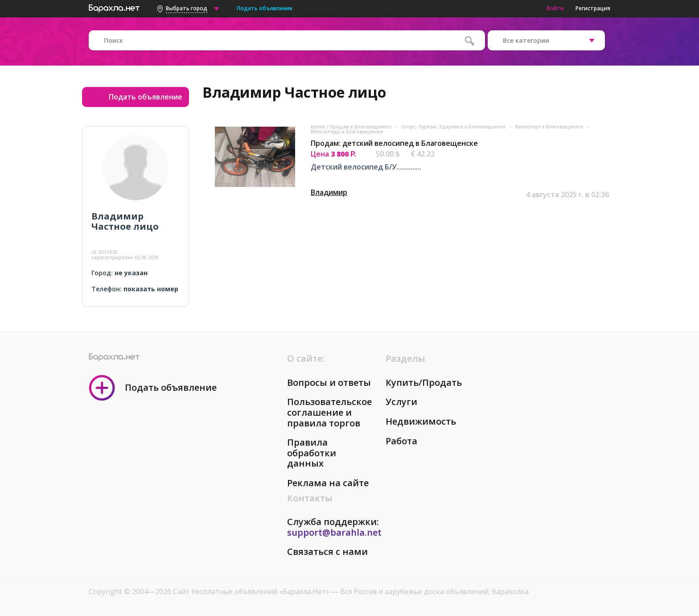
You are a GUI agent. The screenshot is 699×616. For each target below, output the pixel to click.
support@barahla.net (334, 532)
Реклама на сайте (328, 483)
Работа (401, 441)
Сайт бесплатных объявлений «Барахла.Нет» (252, 591)
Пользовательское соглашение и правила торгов (329, 412)
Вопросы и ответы (329, 382)
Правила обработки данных (312, 453)
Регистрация (593, 8)
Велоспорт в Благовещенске (550, 127)
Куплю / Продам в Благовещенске (352, 127)
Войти (555, 8)
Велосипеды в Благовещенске (347, 132)
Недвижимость (421, 421)
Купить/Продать (424, 382)
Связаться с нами (327, 552)
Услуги (401, 402)
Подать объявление (265, 8)
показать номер (151, 289)
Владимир (329, 192)
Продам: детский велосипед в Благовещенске (394, 143)
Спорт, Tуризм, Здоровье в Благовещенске (454, 127)
